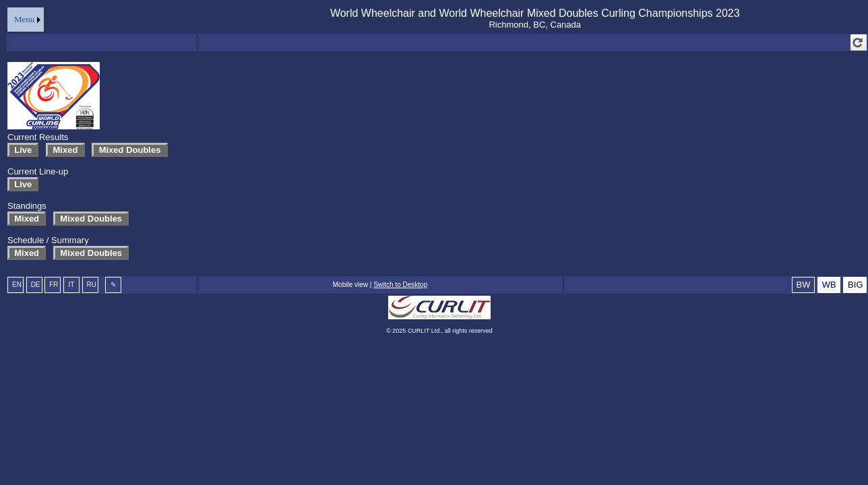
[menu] (26, 20)
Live (23, 150)
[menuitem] (26, 20)
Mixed (65, 150)
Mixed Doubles (129, 150)
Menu (24, 19)
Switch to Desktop (400, 285)
